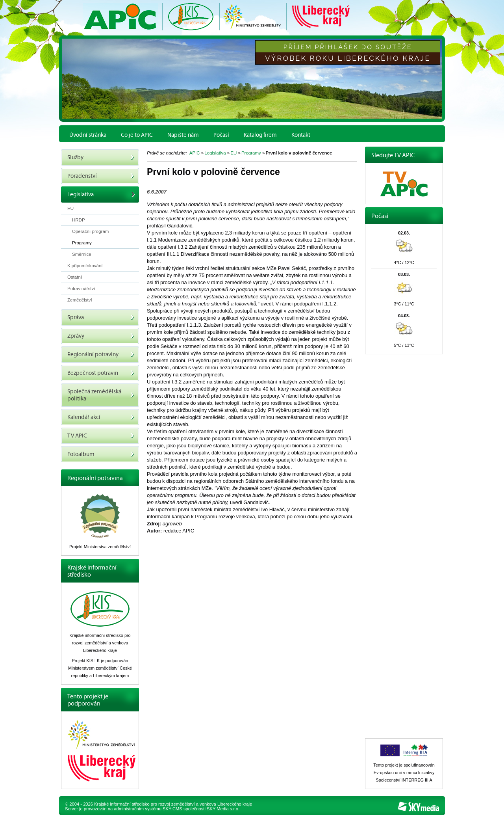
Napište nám (183, 135)
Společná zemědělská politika (101, 395)
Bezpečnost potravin (101, 373)
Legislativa (215, 153)
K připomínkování (85, 266)
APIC (195, 153)
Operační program (90, 231)
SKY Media (419, 807)
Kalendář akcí (101, 417)
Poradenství (101, 176)
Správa (101, 317)
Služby (101, 157)
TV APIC (101, 436)
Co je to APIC (137, 135)
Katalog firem (260, 135)
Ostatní (75, 277)
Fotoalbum (101, 454)
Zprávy (101, 336)
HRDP (79, 220)
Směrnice (82, 254)
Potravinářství (81, 289)
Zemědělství (80, 300)
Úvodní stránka (88, 135)
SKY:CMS (172, 809)
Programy (251, 153)
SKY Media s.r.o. (223, 809)
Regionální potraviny (101, 355)
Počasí (221, 135)
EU (233, 153)
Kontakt (301, 135)
